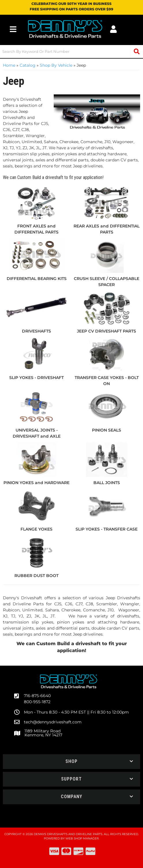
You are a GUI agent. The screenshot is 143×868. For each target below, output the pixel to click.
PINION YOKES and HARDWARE (36, 483)
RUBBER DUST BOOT (36, 576)
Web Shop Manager (82, 838)
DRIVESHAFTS (36, 331)
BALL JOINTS (107, 483)
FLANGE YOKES (36, 529)
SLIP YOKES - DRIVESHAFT (36, 378)
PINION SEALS (107, 430)
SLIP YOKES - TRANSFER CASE (107, 529)
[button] (71, 52)
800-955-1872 (37, 702)
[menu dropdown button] (13, 29)
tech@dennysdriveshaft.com (53, 722)
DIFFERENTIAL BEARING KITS (37, 279)
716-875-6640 (37, 696)
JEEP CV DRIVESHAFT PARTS (107, 331)
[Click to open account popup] (113, 29)
